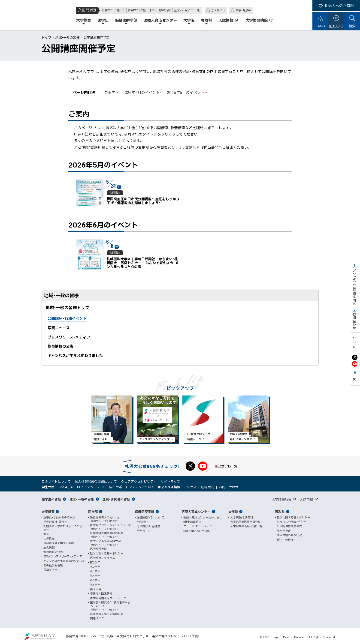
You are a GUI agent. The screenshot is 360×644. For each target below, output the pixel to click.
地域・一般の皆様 (67, 37)
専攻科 (280, 512)
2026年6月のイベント (186, 92)
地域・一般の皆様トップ (67, 307)
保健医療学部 (145, 512)
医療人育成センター (196, 512)
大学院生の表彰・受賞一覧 (246, 526)
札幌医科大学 (18, 15)
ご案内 (110, 92)
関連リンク (97, 618)
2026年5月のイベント (141, 92)
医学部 (93, 512)
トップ (46, 37)
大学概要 (48, 512)
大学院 (233, 512)
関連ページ (144, 531)
